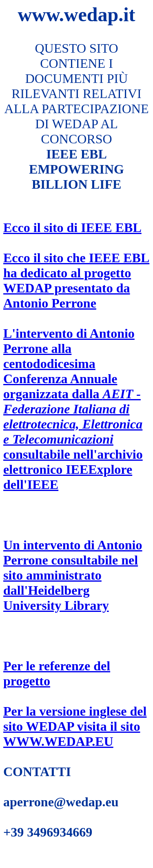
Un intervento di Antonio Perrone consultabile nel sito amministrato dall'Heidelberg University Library (73, 575)
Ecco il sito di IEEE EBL (72, 228)
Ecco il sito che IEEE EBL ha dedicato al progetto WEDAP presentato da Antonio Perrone (76, 280)
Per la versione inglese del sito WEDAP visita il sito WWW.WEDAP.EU (75, 726)
